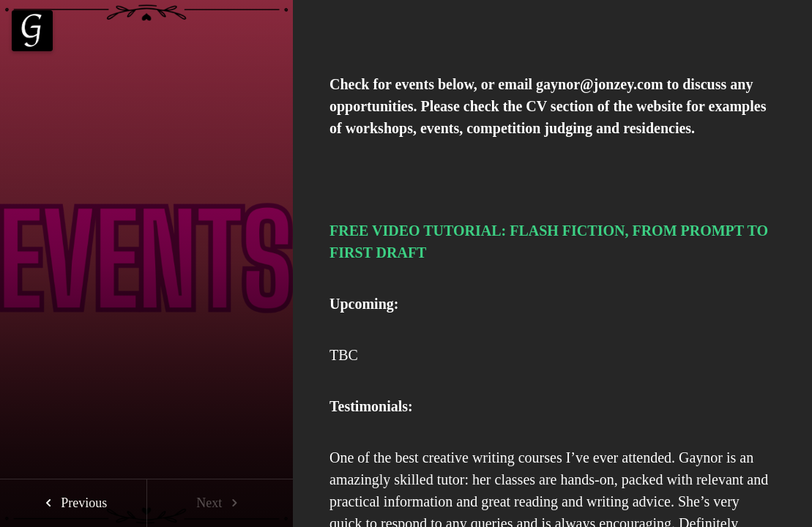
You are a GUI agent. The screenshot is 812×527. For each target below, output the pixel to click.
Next (220, 503)
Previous (74, 503)
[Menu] (32, 31)
